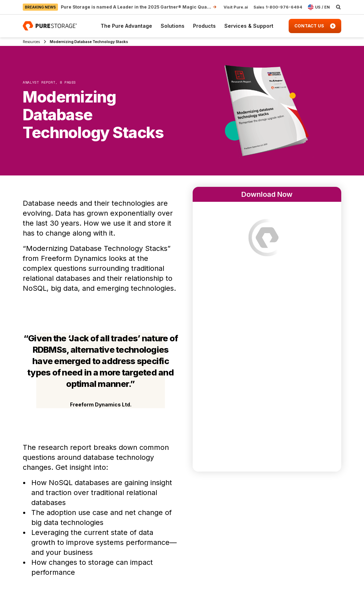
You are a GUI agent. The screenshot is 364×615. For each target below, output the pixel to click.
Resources (31, 42)
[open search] (338, 7)
